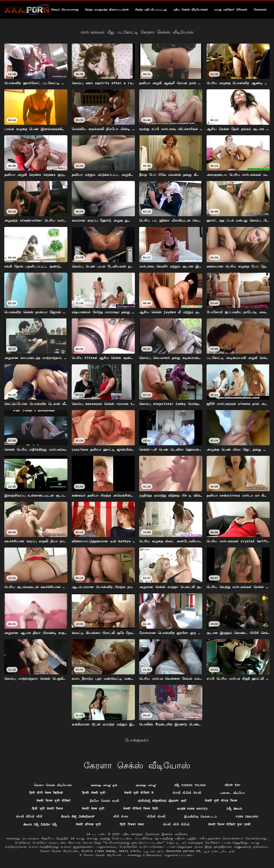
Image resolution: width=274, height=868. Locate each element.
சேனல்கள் (260, 10)
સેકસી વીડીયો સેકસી (187, 793)
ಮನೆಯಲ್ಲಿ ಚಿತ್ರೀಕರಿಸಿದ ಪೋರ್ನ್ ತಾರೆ (162, 801)
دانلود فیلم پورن (153, 851)
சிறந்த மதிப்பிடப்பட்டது (151, 10)
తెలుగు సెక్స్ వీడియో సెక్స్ (40, 824)
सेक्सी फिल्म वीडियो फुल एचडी (229, 824)
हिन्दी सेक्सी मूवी (94, 793)
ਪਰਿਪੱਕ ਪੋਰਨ (232, 785)
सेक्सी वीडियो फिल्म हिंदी (141, 809)
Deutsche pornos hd (183, 851)
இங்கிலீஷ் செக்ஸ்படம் (200, 817)
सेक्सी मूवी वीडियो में (139, 793)
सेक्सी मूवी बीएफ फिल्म (221, 801)
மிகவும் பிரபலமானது (65, 10)
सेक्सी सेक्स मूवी (93, 809)
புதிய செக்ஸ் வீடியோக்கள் (191, 10)
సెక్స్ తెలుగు (234, 809)
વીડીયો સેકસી (156, 817)
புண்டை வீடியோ (232, 793)
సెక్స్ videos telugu (190, 785)
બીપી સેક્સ (121, 817)
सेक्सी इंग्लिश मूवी (89, 824)
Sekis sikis (129, 851)
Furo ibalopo (247, 817)
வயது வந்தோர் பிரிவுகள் (231, 10)
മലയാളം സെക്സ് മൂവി (104, 785)
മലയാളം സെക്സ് (146, 785)
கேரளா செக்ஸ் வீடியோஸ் (53, 785)
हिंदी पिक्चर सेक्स (132, 824)
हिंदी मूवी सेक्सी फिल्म (48, 809)
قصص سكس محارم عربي (219, 851)
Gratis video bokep (98, 851)
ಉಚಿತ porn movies (192, 809)
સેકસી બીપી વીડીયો (176, 824)
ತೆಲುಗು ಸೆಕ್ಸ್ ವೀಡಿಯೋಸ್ (78, 817)
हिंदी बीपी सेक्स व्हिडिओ (46, 793)
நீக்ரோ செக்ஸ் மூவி (104, 801)
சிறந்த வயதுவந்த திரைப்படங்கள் (107, 10)
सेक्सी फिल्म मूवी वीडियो (54, 801)
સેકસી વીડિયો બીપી (29, 817)
